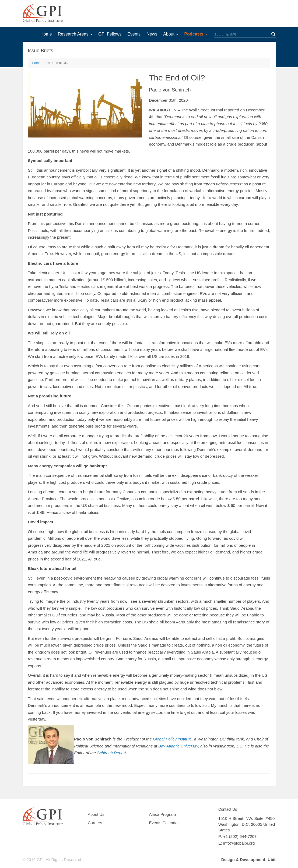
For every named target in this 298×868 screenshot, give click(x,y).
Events (134, 34)
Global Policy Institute (172, 739)
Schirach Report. (112, 753)
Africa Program (163, 814)
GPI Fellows (110, 34)
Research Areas (75, 34)
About (171, 34)
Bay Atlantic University (178, 746)
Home (46, 34)
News (152, 34)
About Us (96, 814)
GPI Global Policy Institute (43, 13)
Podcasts (196, 34)
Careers (95, 823)
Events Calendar (164, 823)
